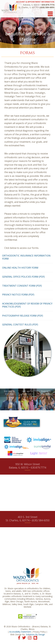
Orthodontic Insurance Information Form (26, 257)
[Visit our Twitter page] (24, 638)
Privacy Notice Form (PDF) (18, 295)
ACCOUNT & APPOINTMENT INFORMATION (35, 2)
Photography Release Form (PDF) (23, 316)
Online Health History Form (20, 268)
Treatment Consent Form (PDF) (22, 286)
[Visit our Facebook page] (19, 638)
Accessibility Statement (20, 632)
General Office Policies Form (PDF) (23, 277)
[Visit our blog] (35, 638)
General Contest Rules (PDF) (20, 325)
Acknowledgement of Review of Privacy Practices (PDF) (27, 305)
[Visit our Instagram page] (30, 638)
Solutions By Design (35, 634)
